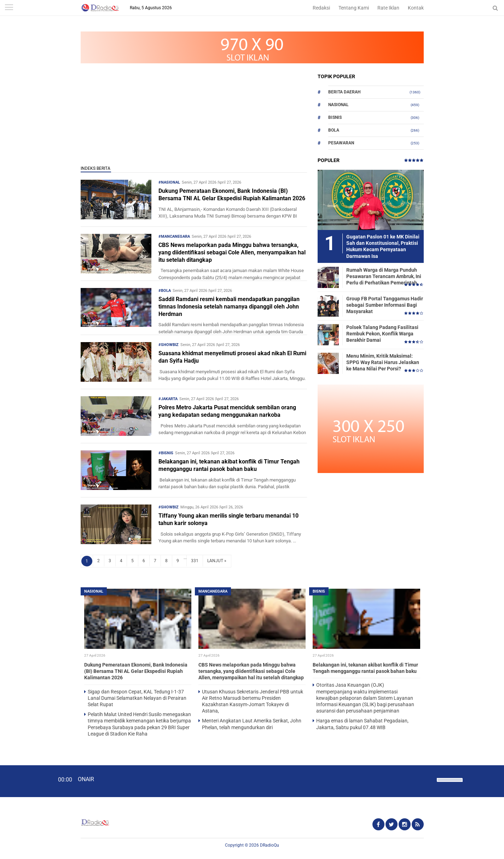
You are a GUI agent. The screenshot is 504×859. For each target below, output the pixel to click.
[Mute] (429, 779)
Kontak (416, 8)
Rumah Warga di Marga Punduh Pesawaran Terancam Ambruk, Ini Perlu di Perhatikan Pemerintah (384, 276)
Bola (334, 130)
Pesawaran (341, 143)
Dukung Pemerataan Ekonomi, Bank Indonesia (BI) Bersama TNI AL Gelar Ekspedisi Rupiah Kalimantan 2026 (232, 195)
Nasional (338, 105)
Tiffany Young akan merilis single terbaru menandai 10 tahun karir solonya (228, 519)
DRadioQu (270, 845)
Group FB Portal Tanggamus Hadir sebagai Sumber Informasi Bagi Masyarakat (385, 305)
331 (195, 561)
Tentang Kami (354, 8)
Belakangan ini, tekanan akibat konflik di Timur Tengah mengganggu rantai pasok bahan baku (229, 465)
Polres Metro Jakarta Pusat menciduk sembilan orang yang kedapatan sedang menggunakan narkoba (227, 411)
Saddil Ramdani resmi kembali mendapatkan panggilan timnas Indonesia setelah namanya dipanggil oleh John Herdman (229, 307)
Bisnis (335, 117)
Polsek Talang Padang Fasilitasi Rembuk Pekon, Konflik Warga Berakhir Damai (382, 334)
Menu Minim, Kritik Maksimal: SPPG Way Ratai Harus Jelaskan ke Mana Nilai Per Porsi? (383, 362)
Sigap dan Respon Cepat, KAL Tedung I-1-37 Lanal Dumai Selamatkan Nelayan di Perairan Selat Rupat (137, 698)
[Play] (23, 781)
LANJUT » (217, 561)
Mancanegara (213, 591)
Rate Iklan (388, 8)
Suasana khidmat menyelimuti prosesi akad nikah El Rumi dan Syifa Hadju (232, 357)
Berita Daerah (344, 92)
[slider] (449, 784)
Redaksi (321, 8)
